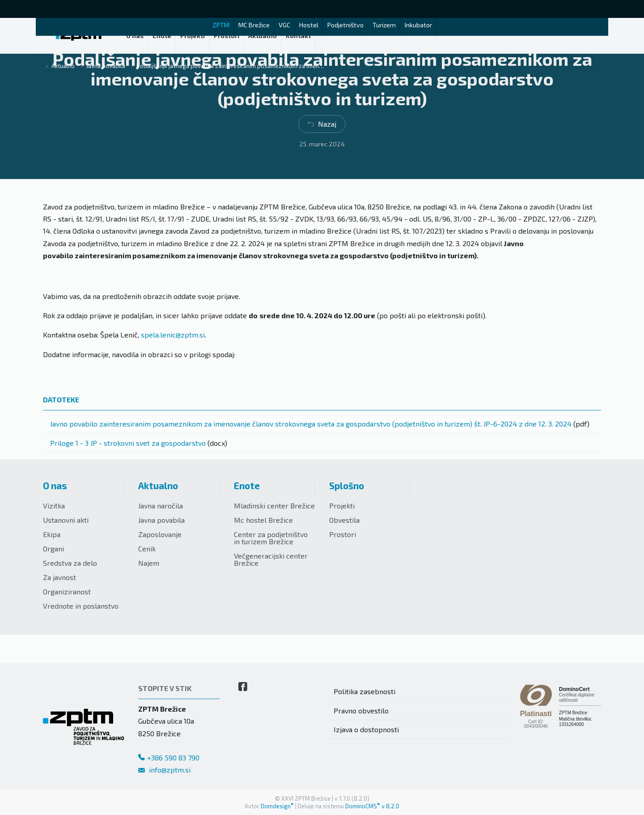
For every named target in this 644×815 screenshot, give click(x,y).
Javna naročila (161, 506)
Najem (149, 563)
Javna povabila (161, 520)
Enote (247, 485)
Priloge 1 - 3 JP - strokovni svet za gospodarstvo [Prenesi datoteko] (128, 443)
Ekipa (52, 534)
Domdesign (277, 806)
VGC (284, 25)
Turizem (384, 25)
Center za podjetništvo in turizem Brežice (271, 538)
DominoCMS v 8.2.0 (372, 806)
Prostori (343, 534)
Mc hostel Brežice (263, 520)
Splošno (347, 485)
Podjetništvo (345, 25)
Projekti (342, 506)
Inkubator (418, 25)
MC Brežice (254, 25)
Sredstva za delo (70, 563)
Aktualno (158, 485)
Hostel (309, 25)
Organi (53, 548)
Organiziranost (67, 591)
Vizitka (54, 506)
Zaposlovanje (160, 534)
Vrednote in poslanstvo (81, 606)
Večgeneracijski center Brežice (271, 559)
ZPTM (221, 25)
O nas (55, 485)
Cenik (147, 548)
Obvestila (344, 520)
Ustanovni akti (66, 520)
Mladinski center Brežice (274, 506)
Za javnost (59, 577)
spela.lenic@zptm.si (173, 335)
